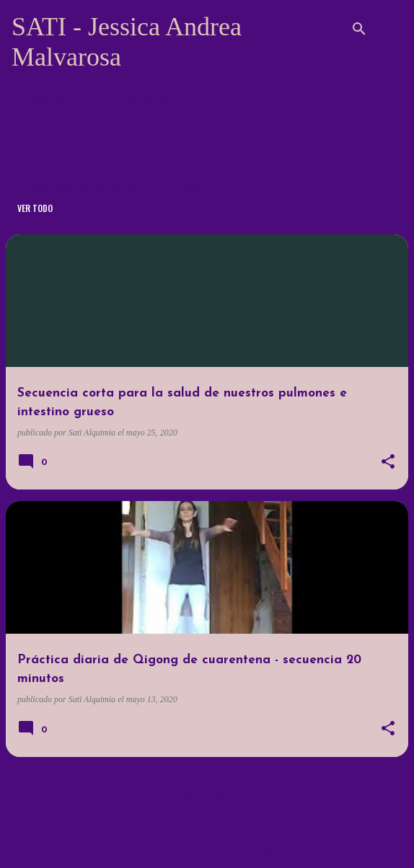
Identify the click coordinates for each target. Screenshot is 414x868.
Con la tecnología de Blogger (207, 847)
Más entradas (207, 798)
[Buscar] (359, 29)
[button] (388, 463)
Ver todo (35, 208)
